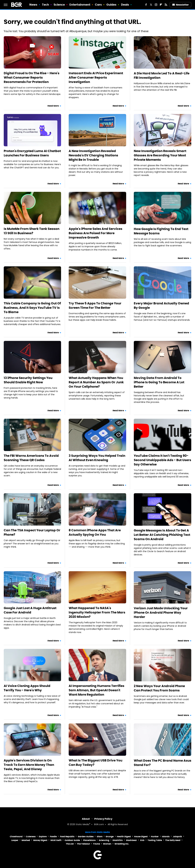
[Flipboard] (161, 5)
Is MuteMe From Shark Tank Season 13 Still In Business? (32, 231)
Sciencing (104, 840)
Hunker (155, 837)
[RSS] (166, 5)
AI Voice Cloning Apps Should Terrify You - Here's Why (27, 688)
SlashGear (131, 840)
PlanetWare (89, 840)
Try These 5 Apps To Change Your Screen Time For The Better (95, 305)
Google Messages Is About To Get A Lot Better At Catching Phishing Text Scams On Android (162, 535)
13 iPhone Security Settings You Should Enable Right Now (28, 380)
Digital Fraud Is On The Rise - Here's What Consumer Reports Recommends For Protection (32, 77)
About (86, 819)
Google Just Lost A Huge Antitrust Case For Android (30, 610)
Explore (43, 837)
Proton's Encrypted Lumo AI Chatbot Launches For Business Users (32, 153)
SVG (142, 840)
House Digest (141, 837)
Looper (15, 840)
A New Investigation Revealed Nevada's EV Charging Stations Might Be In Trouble (93, 155)
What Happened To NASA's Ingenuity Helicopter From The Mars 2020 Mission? (97, 612)
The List (70, 844)
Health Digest (124, 837)
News (33, 5)
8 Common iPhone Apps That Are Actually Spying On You (95, 532)
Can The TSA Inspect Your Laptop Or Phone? (32, 532)
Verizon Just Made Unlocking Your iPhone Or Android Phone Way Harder (161, 613)
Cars (98, 5)
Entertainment (80, 5)
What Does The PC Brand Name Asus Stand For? (163, 763)
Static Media (82, 825)
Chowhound (16, 837)
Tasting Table (155, 840)
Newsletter (181, 5)
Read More (53, 106)
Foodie (53, 837)
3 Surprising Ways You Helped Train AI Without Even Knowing (97, 458)
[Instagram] (156, 5)
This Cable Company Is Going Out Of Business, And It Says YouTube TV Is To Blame (32, 308)
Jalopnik (177, 837)
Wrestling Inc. (122, 844)
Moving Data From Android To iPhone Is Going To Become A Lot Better (159, 382)
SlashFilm (118, 840)
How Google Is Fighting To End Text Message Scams (161, 231)
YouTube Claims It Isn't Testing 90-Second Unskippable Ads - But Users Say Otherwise (162, 460)
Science (59, 5)
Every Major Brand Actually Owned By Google (161, 305)
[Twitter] (151, 5)
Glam (100, 837)
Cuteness (31, 837)
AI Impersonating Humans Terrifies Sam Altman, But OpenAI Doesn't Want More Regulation (96, 690)
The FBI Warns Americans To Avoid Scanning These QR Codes (31, 458)
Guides (111, 5)
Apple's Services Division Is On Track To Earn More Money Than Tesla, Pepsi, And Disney (29, 765)
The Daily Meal (173, 840)
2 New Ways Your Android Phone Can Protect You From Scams (159, 688)
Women (107, 844)
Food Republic (67, 837)
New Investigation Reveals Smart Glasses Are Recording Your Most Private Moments (160, 155)
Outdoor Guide (72, 840)
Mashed (26, 840)
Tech (45, 5)
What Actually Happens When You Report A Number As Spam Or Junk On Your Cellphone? (96, 382)
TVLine (96, 844)
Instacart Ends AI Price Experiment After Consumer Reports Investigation (96, 77)
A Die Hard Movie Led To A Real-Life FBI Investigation (162, 75)
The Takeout (83, 844)
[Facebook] (146, 5)
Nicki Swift (56, 840)
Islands (166, 837)
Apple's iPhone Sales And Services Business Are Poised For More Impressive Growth (95, 233)
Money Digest (40, 840)
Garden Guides (86, 837)
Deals (125, 5)
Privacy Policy (103, 819)
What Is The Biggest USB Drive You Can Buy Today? (95, 763)
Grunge (110, 837)
